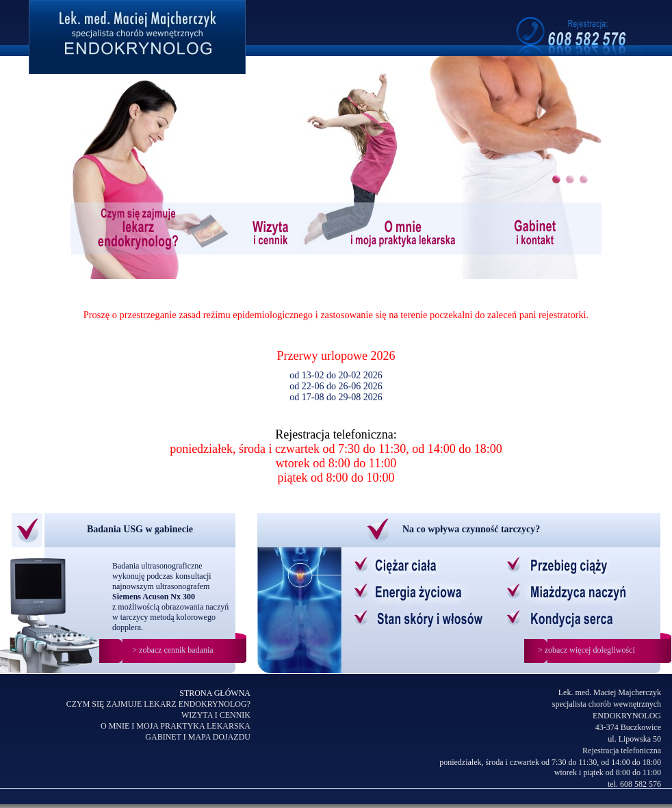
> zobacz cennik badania (172, 650)
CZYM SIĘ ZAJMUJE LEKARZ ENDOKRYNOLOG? (158, 704)
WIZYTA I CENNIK (216, 715)
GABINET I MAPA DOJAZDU (198, 737)
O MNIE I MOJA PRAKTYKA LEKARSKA (176, 726)
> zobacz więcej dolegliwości (586, 650)
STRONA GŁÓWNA (215, 693)
